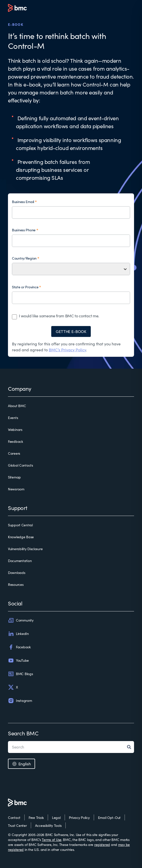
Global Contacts (21, 465)
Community (21, 620)
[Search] (131, 747)
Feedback (16, 441)
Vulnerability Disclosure (25, 549)
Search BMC (23, 733)
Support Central (20, 525)
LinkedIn (18, 634)
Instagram (20, 701)
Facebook (19, 647)
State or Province (25, 287)
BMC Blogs (20, 674)
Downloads (17, 573)
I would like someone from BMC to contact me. (59, 316)
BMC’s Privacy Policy (67, 350)
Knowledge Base (21, 537)
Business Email (23, 202)
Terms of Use (52, 840)
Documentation (20, 561)
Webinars (15, 430)
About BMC (17, 406)
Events (13, 418)
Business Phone (24, 230)
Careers (14, 453)
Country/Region (24, 258)
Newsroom (16, 489)
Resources (16, 584)
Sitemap (14, 477)
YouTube (18, 660)
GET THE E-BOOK (71, 331)
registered (102, 845)
